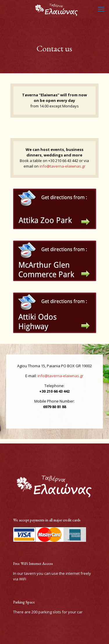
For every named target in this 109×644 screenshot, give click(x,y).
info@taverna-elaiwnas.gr (62, 166)
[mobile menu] (101, 9)
